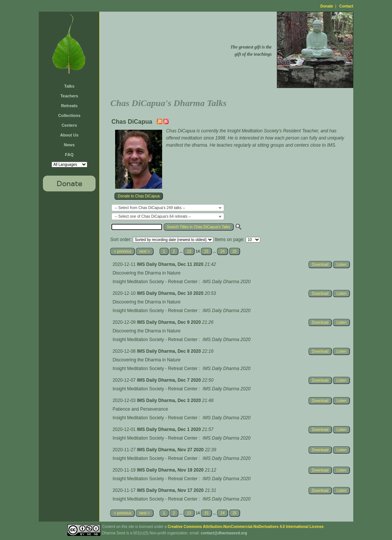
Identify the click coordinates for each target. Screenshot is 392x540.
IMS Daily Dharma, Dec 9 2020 (169, 322)
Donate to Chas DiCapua (139, 196)
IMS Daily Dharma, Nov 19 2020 (171, 470)
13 (189, 251)
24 (223, 251)
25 (235, 251)
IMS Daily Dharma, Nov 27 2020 (171, 450)
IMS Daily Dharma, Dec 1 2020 (169, 429)
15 (206, 251)
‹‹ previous (122, 251)
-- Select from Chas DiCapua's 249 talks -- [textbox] (150, 208)
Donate (327, 6)
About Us (69, 135)
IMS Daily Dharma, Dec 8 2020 (169, 351)
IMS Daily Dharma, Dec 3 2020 (169, 400)
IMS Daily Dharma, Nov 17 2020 (171, 490)
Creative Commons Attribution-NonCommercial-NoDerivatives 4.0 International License (246, 527)
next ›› (144, 251)
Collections (69, 115)
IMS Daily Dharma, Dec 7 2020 (169, 380)
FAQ (69, 155)
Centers (69, 125)
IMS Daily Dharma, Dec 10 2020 (171, 293)
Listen (341, 265)
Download (320, 265)
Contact (346, 6)
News (69, 145)
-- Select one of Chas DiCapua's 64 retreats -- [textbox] (153, 216)
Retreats (69, 106)
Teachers (69, 96)
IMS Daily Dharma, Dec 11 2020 (171, 264)
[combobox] (168, 208)
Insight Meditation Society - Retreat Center (155, 282)
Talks (69, 86)
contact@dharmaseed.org (224, 533)
